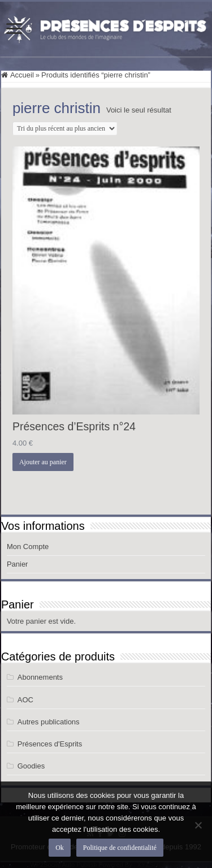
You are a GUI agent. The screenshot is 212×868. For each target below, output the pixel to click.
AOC (25, 700)
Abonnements (40, 677)
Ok (60, 848)
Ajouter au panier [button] (43, 462)
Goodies (31, 766)
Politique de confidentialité (120, 848)
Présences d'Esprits (50, 744)
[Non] (198, 825)
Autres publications (49, 722)
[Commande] (65, 128)
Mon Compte (28, 547)
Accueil (22, 75)
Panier (18, 564)
